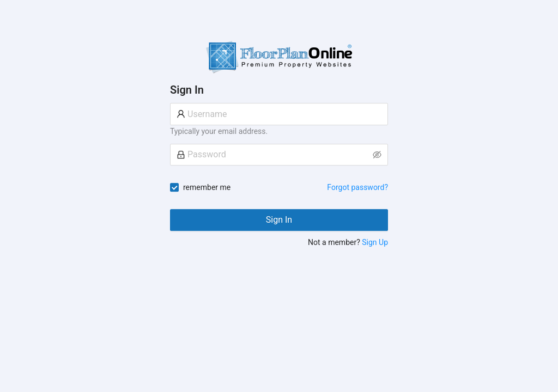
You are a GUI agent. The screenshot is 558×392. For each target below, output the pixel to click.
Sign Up (375, 242)
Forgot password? (357, 187)
